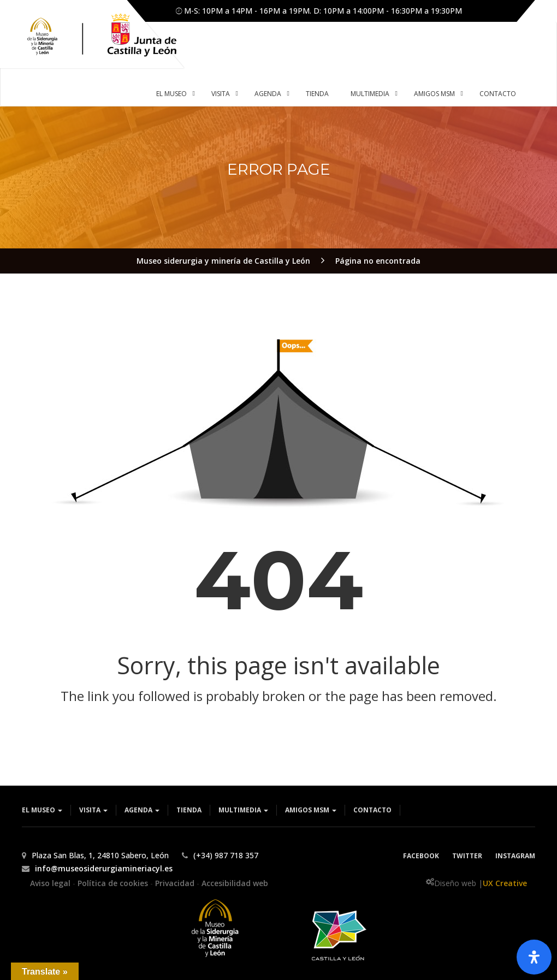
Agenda (142, 810)
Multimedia (243, 810)
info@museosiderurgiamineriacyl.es (104, 868)
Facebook (421, 856)
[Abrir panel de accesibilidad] (534, 957)
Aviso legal (51, 883)
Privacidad (176, 883)
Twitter (467, 856)
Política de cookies (114, 883)
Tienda (189, 810)
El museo (42, 810)
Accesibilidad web (235, 883)
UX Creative (505, 883)
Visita (93, 810)
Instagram (515, 856)
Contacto (372, 810)
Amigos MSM (311, 810)
